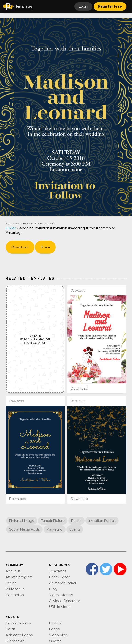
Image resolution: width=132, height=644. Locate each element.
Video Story (59, 635)
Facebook (92, 569)
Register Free (110, 6)
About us (13, 571)
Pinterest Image (22, 521)
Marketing (55, 529)
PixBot (11, 228)
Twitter (106, 569)
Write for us (15, 589)
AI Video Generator (65, 601)
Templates (58, 571)
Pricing (11, 583)
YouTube (120, 569)
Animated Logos (19, 635)
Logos (54, 629)
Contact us (15, 595)
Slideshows (15, 641)
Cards (11, 629)
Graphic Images (18, 623)
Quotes (55, 641)
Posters (55, 623)
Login (83, 6)
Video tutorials (61, 595)
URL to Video (60, 607)
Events (75, 529)
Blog (53, 589)
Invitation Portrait (102, 521)
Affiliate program (19, 577)
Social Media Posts (24, 529)
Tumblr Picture (53, 521)
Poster (76, 521)
